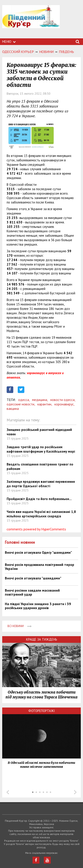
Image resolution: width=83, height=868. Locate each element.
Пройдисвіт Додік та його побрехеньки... (39, 499)
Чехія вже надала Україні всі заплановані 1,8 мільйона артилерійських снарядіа (41, 514)
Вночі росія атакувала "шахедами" (33, 578)
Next (75, 792)
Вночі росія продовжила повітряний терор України (40, 567)
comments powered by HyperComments (36, 529)
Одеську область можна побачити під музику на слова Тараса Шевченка (41, 695)
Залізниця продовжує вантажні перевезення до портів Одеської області (41, 484)
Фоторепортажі (42, 711)
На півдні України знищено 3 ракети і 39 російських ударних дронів (38, 606)
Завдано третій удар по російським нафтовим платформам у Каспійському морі (41, 449)
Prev (8, 792)
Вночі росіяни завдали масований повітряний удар (32, 592)
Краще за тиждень (42, 639)
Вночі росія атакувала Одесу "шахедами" (38, 552)
